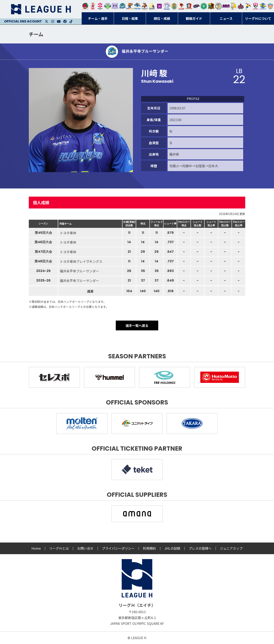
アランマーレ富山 (196, 6)
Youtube (59, 21)
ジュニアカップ (231, 548)
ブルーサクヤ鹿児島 (263, 6)
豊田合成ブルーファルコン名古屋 (130, 6)
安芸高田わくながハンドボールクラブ (167, 6)
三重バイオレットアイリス (226, 6)
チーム (36, 34)
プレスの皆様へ (200, 548)
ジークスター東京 (100, 6)
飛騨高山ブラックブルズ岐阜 (211, 6)
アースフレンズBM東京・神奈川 (108, 6)
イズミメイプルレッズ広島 (241, 6)
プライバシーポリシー (118, 548)
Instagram (53, 21)
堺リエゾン (159, 6)
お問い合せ (85, 548)
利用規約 (149, 548)
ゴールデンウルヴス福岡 (174, 6)
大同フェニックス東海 (137, 6)
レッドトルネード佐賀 (182, 6)
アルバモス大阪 (152, 6)
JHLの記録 (172, 548)
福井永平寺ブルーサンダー (122, 6)
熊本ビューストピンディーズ (255, 6)
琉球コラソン (189, 6)
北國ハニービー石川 (204, 6)
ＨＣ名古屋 (218, 6)
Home (36, 548)
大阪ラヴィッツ (233, 6)
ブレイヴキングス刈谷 (145, 6)
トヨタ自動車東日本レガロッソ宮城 (85, 6)
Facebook (65, 21)
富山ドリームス (115, 6)
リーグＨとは (59, 548)
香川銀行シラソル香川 (248, 6)
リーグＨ (41, 9)
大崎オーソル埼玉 (93, 6)
